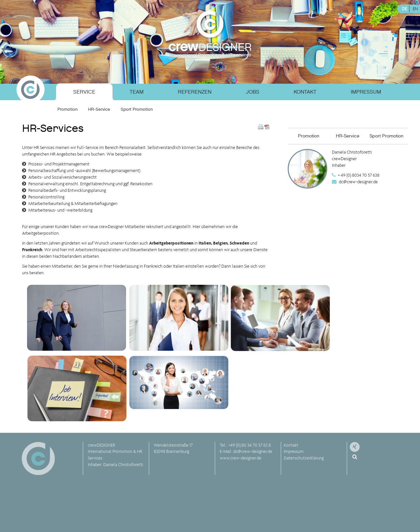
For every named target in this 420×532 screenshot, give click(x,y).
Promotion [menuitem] (67, 109)
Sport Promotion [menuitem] (137, 109)
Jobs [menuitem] (253, 92)
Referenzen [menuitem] (195, 92)
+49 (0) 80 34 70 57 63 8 (250, 445)
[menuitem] (39, 91)
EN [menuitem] (415, 9)
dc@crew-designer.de (358, 182)
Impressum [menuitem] (366, 92)
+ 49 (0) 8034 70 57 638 (359, 175)
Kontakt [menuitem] (305, 92)
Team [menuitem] (137, 92)
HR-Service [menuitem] (99, 109)
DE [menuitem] (404, 9)
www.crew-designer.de (241, 458)
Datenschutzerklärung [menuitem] (304, 458)
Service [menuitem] (84, 92)
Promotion (309, 136)
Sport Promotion (387, 136)
